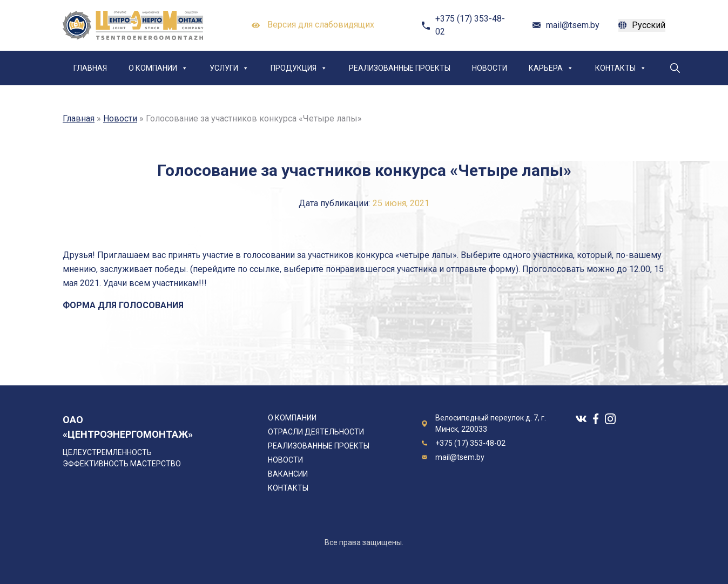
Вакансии (288, 474)
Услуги (229, 68)
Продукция (299, 68)
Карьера (551, 68)
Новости (490, 68)
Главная (90, 68)
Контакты (621, 68)
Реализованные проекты (400, 68)
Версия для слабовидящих (313, 25)
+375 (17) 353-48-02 (470, 25)
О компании (158, 68)
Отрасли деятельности (316, 432)
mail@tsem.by (573, 25)
